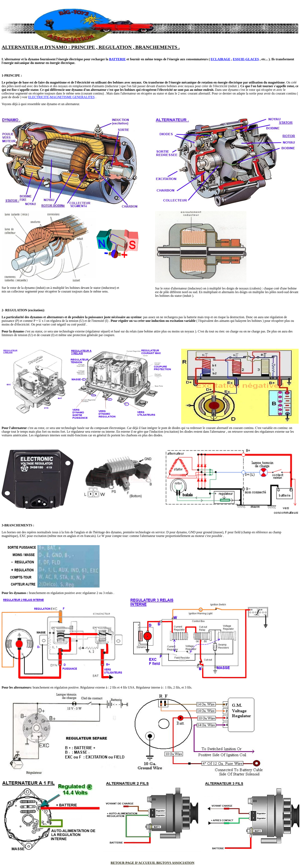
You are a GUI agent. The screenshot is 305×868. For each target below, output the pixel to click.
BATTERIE (118, 59)
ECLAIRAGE (220, 59)
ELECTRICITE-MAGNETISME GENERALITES (61, 97)
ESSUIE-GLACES (246, 59)
